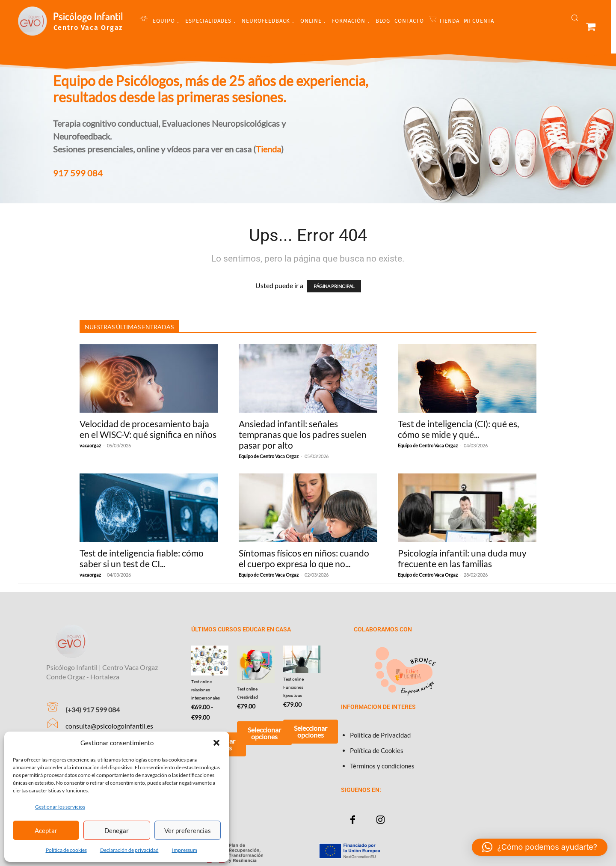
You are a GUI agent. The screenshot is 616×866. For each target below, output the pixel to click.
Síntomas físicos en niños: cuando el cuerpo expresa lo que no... (304, 558)
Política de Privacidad (380, 735)
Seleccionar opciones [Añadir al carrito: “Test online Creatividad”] (264, 733)
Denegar (117, 830)
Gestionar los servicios (60, 807)
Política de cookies (66, 850)
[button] (216, 743)
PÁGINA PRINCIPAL (334, 286)
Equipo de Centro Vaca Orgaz (269, 456)
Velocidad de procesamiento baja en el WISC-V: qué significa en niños (148, 429)
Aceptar (46, 830)
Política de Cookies (377, 750)
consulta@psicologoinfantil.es (109, 726)
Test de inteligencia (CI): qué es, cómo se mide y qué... (458, 429)
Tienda (268, 149)
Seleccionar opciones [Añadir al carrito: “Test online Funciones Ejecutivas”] (311, 731)
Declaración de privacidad (129, 850)
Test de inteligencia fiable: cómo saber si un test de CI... (142, 558)
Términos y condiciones (382, 766)
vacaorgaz (90, 445)
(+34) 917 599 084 (93, 710)
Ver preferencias (188, 830)
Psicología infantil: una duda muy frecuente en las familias (462, 558)
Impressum (185, 850)
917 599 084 (78, 173)
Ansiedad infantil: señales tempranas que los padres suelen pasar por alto (303, 434)
